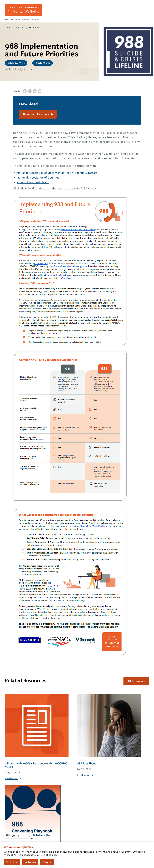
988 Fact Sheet (109, 766)
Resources (34, 27)
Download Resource (36, 114)
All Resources (136, 681)
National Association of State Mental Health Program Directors (57, 173)
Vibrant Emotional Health (33, 182)
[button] (18, 836)
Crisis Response (16, 63)
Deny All (47, 862)
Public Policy (43, 63)
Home (8, 27)
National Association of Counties (38, 178)
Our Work (20, 27)
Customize (30, 862)
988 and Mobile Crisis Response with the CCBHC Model (37, 768)
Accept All (12, 862)
